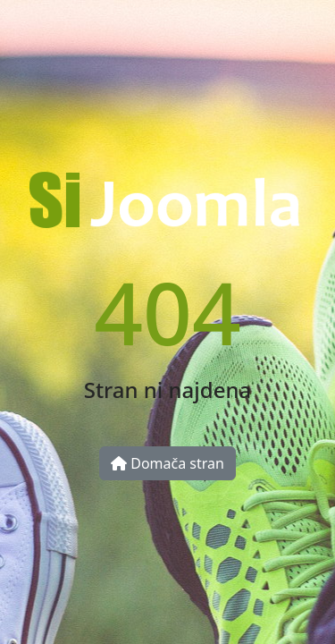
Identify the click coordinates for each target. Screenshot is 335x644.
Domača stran (167, 463)
